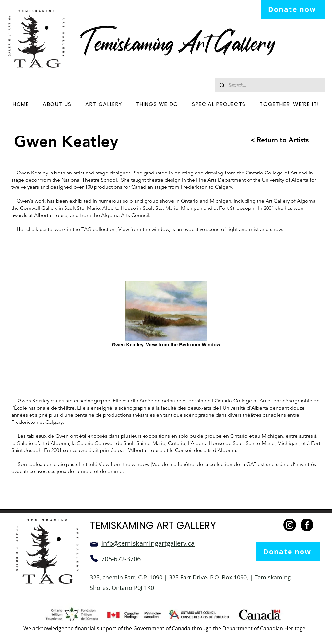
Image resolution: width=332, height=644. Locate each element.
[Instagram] (290, 525)
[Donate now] (293, 9)
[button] (57, 105)
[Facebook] (307, 525)
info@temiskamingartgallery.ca (148, 543)
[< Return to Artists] (273, 140)
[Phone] (94, 558)
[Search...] (270, 85)
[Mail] (94, 544)
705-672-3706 (121, 559)
